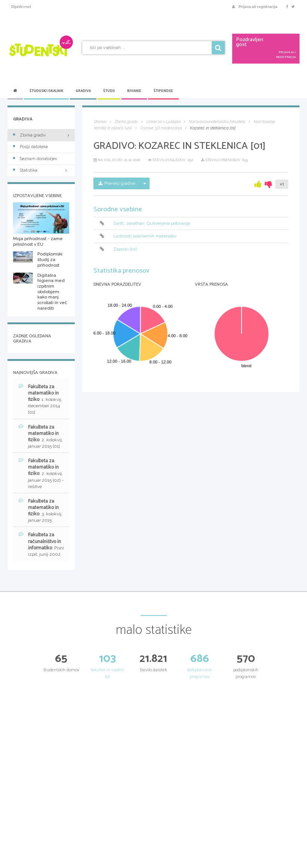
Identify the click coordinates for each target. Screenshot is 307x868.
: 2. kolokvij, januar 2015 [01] (41, 436)
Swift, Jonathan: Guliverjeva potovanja (152, 223)
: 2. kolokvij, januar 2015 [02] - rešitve (41, 473)
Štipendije (163, 91)
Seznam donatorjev (35, 159)
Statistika (41, 170)
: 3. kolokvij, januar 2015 (41, 510)
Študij (109, 91)
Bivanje (134, 91)
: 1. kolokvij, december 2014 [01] (40, 399)
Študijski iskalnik (46, 91)
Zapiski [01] (125, 249)
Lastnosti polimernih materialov (145, 236)
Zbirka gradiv (30, 135)
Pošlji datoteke (30, 147)
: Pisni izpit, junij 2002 (41, 544)
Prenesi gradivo (117, 183)
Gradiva (83, 91)
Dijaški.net (21, 7)
